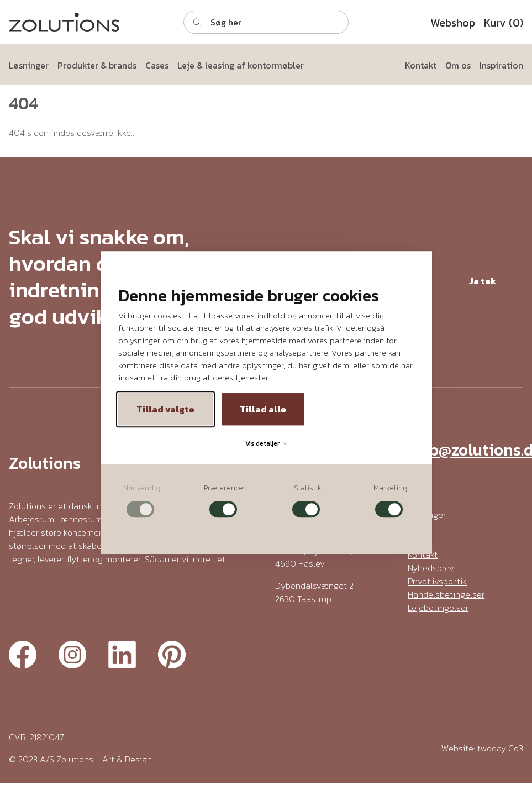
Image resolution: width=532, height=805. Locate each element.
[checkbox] (142, 501)
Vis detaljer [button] (266, 443)
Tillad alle (263, 409)
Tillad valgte (165, 409)
